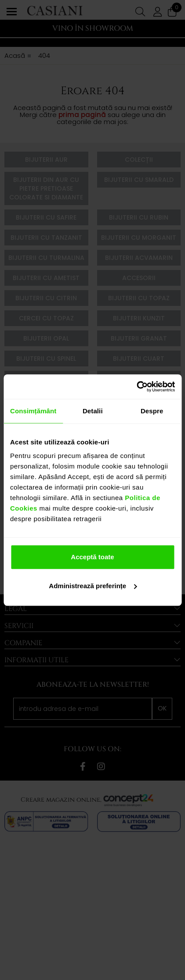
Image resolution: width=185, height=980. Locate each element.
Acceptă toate (92, 557)
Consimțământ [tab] (33, 411)
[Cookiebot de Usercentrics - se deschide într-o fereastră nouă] (136, 387)
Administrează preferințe (93, 586)
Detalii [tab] (93, 411)
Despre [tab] (152, 411)
